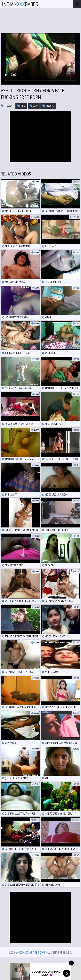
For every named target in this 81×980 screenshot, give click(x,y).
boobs (48, 106)
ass (34, 106)
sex (21, 106)
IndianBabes (20, 4)
